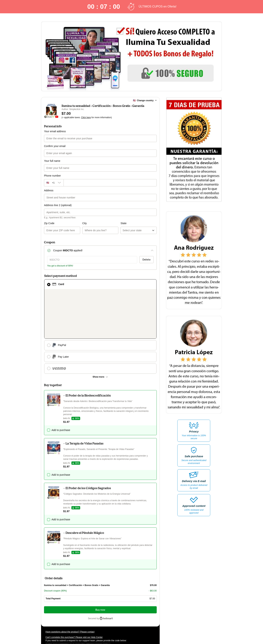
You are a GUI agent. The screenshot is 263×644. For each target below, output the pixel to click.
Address (49, 190)
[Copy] (77, 598)
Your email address (55, 131)
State (104, 223)
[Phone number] (110, 183)
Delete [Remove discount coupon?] (146, 260)
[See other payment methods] (100, 330)
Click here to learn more (89, 604)
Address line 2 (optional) (58, 205)
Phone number (52, 176)
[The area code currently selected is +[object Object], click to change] (54, 183)
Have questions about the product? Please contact (70, 585)
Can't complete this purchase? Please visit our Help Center (74, 590)
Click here (86, 117)
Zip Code (49, 223)
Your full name (52, 161)
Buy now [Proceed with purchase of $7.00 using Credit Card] (100, 563)
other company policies (80, 614)
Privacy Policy (57, 614)
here (80, 620)
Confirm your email (55, 146)
